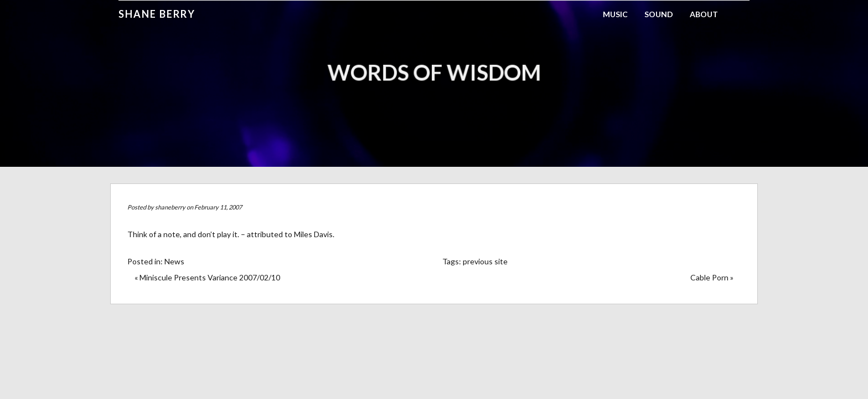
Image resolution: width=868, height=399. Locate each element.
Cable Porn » (712, 277)
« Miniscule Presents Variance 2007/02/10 (207, 277)
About (704, 14)
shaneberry (170, 207)
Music (615, 14)
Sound (659, 14)
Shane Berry (157, 14)
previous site (485, 261)
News (174, 261)
